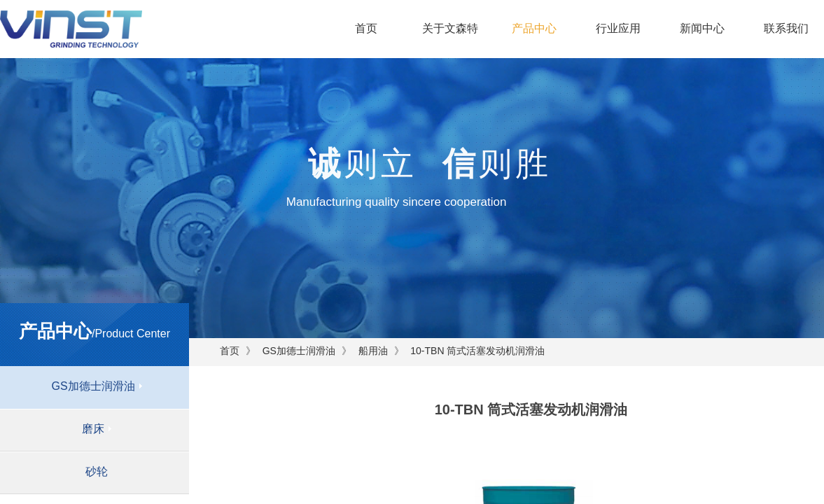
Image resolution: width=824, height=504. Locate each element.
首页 (366, 28)
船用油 (373, 351)
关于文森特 (450, 28)
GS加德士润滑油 (299, 351)
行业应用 (618, 28)
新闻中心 (702, 28)
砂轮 (97, 471)
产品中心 (534, 28)
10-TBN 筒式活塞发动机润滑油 (477, 351)
